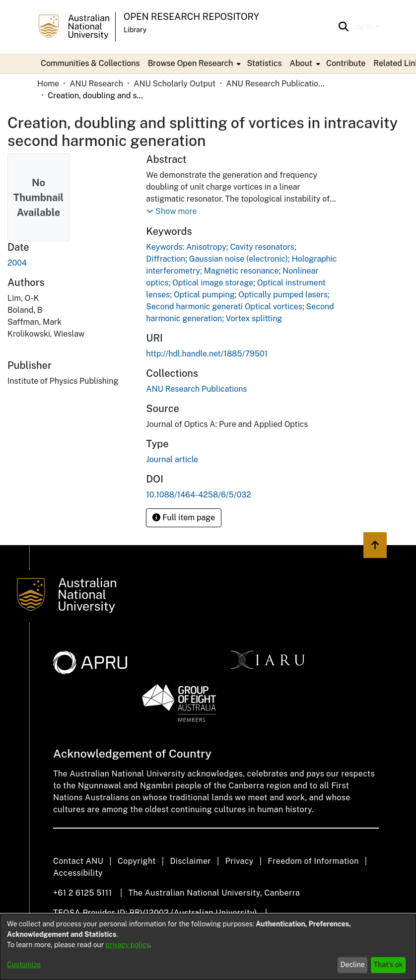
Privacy (240, 861)
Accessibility (78, 873)
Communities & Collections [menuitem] (90, 63)
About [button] (301, 63)
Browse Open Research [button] (191, 63)
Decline (353, 965)
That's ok (388, 965)
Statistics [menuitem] (264, 63)
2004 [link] (17, 263)
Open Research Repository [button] (191, 17)
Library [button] (135, 30)
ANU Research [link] (96, 84)
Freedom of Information (313, 861)
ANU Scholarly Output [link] (174, 84)
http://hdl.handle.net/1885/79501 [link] (207, 354)
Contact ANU (78, 861)
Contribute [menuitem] (346, 63)
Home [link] (48, 84)
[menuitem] (194, 64)
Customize (24, 965)
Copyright (137, 861)
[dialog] (208, 947)
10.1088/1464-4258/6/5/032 (198, 495)
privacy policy (128, 945)
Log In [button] (363, 27)
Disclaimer (190, 861)
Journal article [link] (172, 459)
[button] (344, 27)
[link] (196, 389)
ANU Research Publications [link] (276, 84)
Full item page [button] (184, 518)
